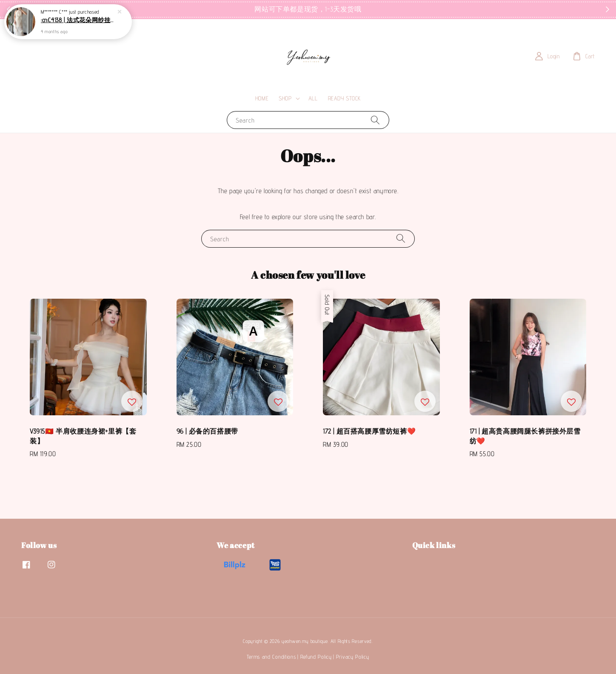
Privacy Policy (353, 657)
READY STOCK (345, 98)
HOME (262, 98)
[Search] (375, 120)
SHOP (285, 98)
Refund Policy (316, 657)
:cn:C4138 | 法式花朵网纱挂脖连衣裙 (78, 19)
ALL (313, 98)
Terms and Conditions (271, 657)
